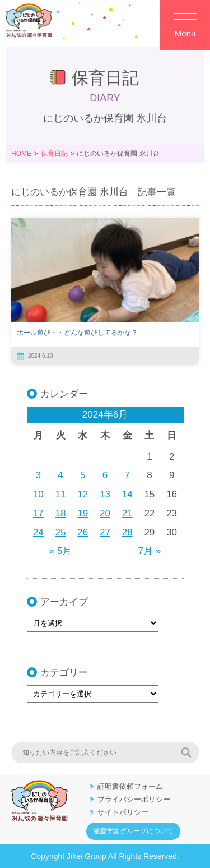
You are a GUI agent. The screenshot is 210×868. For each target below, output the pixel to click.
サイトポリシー (123, 812)
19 (83, 513)
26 (83, 532)
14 (127, 494)
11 (61, 494)
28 (127, 532)
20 (105, 513)
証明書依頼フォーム (130, 786)
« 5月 (61, 551)
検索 (186, 752)
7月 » (150, 551)
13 (105, 494)
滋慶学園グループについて (133, 831)
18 (61, 513)
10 (38, 494)
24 (38, 532)
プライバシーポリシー (134, 799)
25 (61, 532)
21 (127, 513)
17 (38, 513)
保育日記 (54, 154)
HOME (21, 154)
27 (105, 532)
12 (83, 494)
